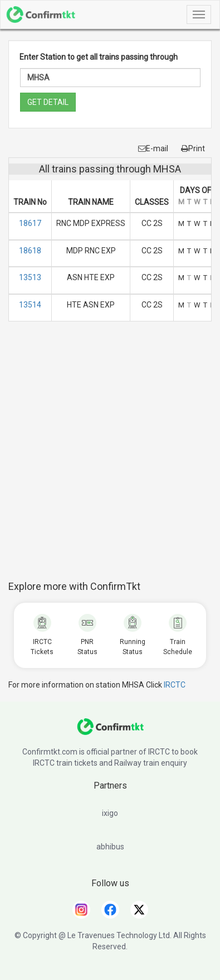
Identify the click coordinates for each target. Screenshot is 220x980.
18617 (30, 223)
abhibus (110, 847)
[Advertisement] (110, 457)
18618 (30, 251)
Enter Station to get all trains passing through (99, 57)
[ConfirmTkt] (110, 732)
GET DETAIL (48, 102)
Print (193, 148)
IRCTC (175, 685)
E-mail (153, 148)
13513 (30, 277)
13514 (30, 305)
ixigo (110, 813)
